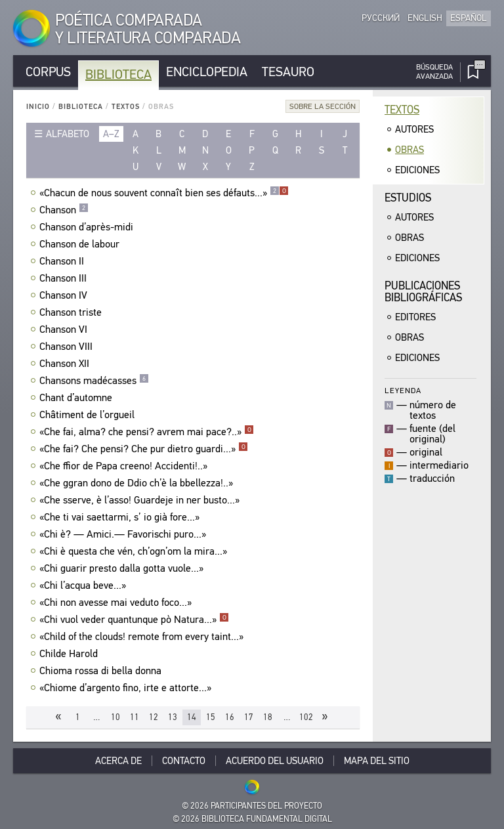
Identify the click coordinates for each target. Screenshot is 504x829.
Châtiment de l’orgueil (89, 415)
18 (268, 717)
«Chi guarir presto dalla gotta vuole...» (123, 568)
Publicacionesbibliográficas (423, 292)
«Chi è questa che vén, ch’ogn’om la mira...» (135, 551)
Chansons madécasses (94, 381)
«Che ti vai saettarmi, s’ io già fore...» (121, 517)
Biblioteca (118, 74)
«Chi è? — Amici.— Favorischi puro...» (124, 534)
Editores (415, 317)
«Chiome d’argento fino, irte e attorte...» (127, 688)
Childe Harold (70, 654)
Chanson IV (65, 295)
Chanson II (63, 261)
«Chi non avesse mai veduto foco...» (117, 603)
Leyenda (403, 390)
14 (192, 717)
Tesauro (288, 72)
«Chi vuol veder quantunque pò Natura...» (134, 620)
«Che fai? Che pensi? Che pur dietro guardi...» (144, 449)
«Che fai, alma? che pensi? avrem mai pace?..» (147, 432)
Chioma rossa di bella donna (102, 671)
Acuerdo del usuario (275, 761)
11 (135, 717)
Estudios (408, 198)
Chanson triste (72, 312)
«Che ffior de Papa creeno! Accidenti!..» (125, 466)
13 (173, 717)
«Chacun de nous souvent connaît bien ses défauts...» (164, 193)
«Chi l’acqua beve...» (84, 585)
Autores (414, 129)
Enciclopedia (207, 72)
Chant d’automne (77, 398)
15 (211, 717)
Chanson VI (65, 329)
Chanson (64, 210)
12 (154, 717)
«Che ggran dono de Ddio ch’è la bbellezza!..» (138, 483)
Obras (409, 150)
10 (115, 717)
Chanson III (65, 278)
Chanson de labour (81, 244)
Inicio (38, 107)
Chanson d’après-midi (88, 227)
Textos (126, 107)
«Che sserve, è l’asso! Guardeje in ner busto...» (141, 500)
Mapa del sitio (377, 761)
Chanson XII (66, 364)
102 (306, 717)
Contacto (184, 761)
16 (230, 717)
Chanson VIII (68, 347)
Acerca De (118, 761)
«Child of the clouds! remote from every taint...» (143, 637)
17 (249, 717)
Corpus (48, 72)
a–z (111, 134)
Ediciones (417, 170)
